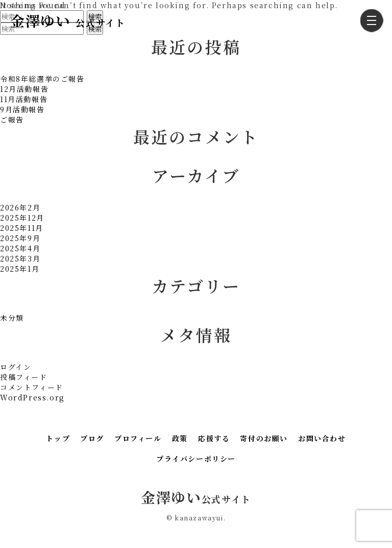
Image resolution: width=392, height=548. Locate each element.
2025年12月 (22, 218)
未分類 (12, 318)
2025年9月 (20, 238)
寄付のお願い (264, 438)
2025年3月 (20, 258)
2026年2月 (20, 207)
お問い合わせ (322, 438)
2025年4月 (20, 248)
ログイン (16, 367)
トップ (58, 438)
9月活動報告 (22, 109)
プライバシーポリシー (196, 459)
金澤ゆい (68, 20)
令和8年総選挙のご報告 (42, 79)
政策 (180, 438)
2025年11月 (22, 228)
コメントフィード (32, 387)
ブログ (92, 438)
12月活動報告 (24, 89)
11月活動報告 (24, 99)
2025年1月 (20, 269)
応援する (214, 438)
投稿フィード (24, 377)
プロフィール (138, 438)
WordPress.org (32, 397)
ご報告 (12, 120)
